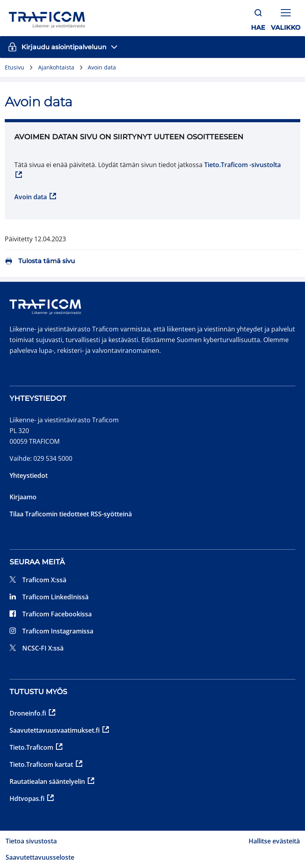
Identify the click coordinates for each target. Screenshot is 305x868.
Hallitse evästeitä (274, 841)
